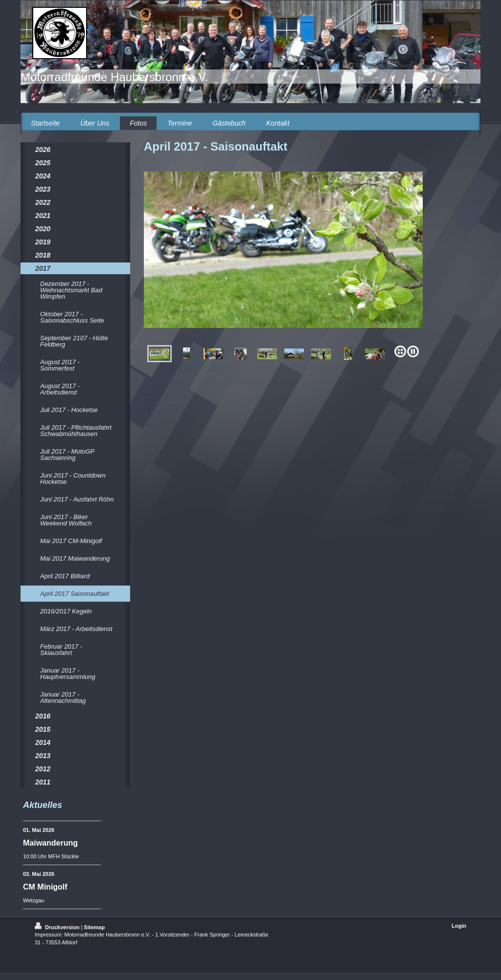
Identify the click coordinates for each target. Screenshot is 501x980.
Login (459, 926)
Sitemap (94, 927)
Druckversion (58, 927)
